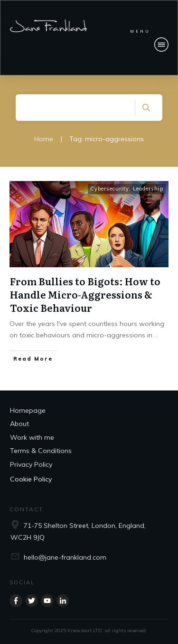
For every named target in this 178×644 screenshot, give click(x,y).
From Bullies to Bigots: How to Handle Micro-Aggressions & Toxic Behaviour (85, 294)
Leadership (148, 189)
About (19, 424)
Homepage (28, 410)
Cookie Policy (31, 479)
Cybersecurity (110, 189)
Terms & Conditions (41, 451)
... (156, 335)
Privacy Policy (31, 464)
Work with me (32, 437)
